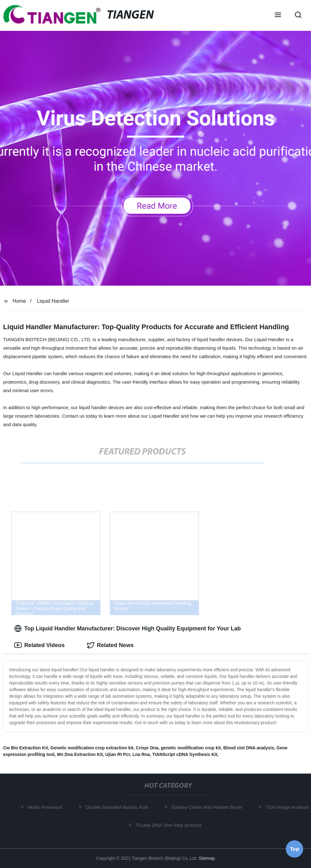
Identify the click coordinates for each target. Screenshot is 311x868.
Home (19, 301)
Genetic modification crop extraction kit (92, 748)
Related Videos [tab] (40, 645)
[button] (278, 15)
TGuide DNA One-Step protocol (169, 825)
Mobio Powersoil (46, 807)
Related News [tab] (110, 645)
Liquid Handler (53, 301)
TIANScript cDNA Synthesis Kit (185, 754)
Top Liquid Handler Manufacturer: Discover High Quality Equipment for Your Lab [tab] (127, 628)
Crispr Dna (147, 748)
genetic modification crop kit (191, 748)
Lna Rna (141, 754)
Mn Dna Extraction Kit (80, 754)
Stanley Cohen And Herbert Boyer (208, 807)
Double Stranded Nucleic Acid (118, 807)
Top (295, 849)
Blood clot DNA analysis (249, 748)
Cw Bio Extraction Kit (25, 748)
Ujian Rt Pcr (118, 754)
